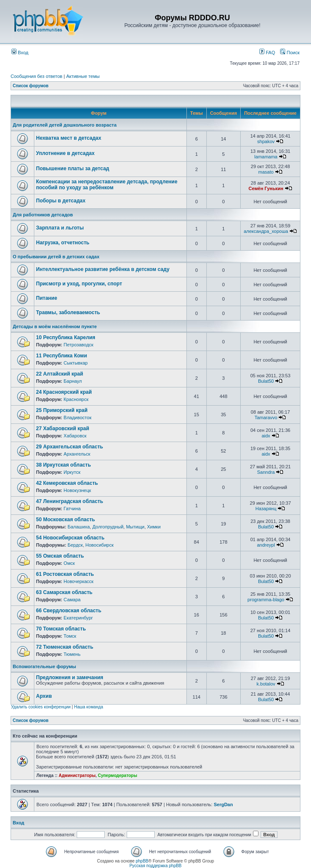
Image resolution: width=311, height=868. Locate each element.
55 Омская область (60, 556)
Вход (20, 53)
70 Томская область (61, 629)
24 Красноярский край (64, 392)
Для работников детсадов (43, 215)
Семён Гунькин (266, 188)
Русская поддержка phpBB (155, 866)
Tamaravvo (266, 417)
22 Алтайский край (60, 374)
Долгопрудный (108, 527)
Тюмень (72, 654)
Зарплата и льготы (60, 228)
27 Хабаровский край (62, 428)
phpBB (142, 861)
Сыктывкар (76, 363)
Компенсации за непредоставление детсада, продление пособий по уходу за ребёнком (107, 185)
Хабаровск (75, 436)
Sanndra (266, 472)
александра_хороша (266, 231)
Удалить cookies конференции (41, 707)
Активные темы (83, 76)
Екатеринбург (78, 618)
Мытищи (135, 527)
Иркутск (72, 472)
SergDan (223, 804)
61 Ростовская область (65, 574)
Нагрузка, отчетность (63, 243)
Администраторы (77, 775)
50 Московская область (65, 520)
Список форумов (31, 86)
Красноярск (76, 399)
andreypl (266, 545)
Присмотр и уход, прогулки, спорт (79, 284)
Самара (72, 600)
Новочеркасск (79, 581)
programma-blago (266, 600)
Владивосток (78, 417)
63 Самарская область (64, 592)
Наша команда (89, 707)
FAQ (267, 53)
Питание (47, 298)
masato (266, 172)
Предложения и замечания (70, 677)
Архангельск (77, 454)
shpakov (266, 141)
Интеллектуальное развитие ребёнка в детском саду (103, 269)
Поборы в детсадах (61, 201)
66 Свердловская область (69, 611)
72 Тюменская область (65, 647)
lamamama (266, 157)
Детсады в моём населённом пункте (55, 326)
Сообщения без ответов (36, 76)
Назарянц (266, 509)
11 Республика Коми (61, 356)
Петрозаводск (78, 345)
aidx (266, 436)
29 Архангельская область (69, 447)
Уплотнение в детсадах (65, 153)
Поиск (290, 53)
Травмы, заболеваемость (68, 312)
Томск (70, 636)
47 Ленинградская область (69, 501)
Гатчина (72, 509)
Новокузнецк (77, 490)
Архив (44, 696)
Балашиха (78, 527)
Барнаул (73, 381)
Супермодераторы (118, 775)
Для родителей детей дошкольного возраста (65, 125)
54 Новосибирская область (70, 538)
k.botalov (266, 684)
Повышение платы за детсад (73, 169)
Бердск (75, 545)
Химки (154, 527)
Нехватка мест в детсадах (69, 138)
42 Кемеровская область (67, 483)
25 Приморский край (62, 410)
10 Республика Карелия (66, 337)
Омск (69, 563)
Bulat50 (266, 381)
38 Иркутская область (64, 465)
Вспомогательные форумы (44, 666)
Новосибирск (100, 545)
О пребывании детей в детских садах (56, 257)
